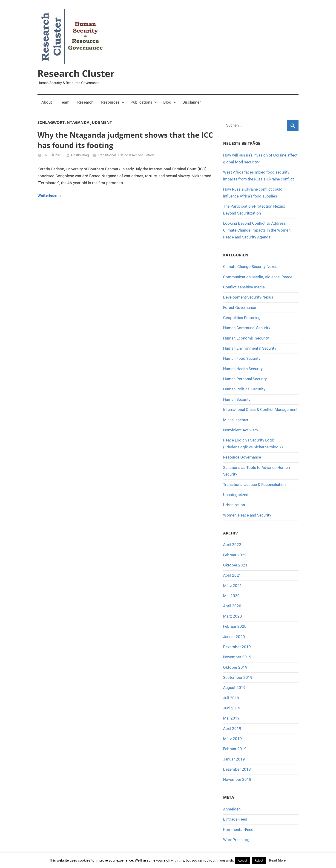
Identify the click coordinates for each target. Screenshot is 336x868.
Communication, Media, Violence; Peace (258, 277)
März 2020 (233, 616)
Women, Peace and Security (247, 515)
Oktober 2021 (235, 565)
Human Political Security (244, 389)
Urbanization (234, 505)
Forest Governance (240, 308)
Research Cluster (76, 73)
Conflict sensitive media (244, 287)
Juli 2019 (231, 698)
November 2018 (237, 779)
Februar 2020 (235, 626)
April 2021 (232, 575)
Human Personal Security (245, 379)
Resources (113, 102)
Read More (277, 860)
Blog (170, 102)
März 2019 (233, 739)
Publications (144, 102)
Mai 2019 (231, 718)
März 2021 (233, 586)
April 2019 (232, 729)
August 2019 (234, 688)
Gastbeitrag (80, 155)
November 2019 (237, 657)
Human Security (237, 399)
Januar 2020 (234, 637)
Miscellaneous (236, 420)
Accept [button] (242, 861)
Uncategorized (236, 495)
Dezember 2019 (237, 647)
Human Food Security (242, 358)
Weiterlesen (48, 195)
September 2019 (238, 677)
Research (85, 102)
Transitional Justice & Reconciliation (126, 155)
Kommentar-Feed (238, 830)
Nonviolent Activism (240, 430)
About (47, 102)
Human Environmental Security (250, 348)
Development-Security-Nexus (248, 297)
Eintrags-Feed (235, 819)
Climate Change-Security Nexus (250, 267)
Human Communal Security (247, 328)
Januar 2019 (234, 759)
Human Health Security (243, 369)
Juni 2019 (232, 708)
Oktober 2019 (235, 667)
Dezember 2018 (237, 769)
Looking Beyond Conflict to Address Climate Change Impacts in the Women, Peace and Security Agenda (257, 230)
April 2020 (232, 606)
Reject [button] (259, 861)
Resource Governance (242, 457)
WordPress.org (236, 840)
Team (65, 102)
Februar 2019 (235, 749)
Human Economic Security (246, 338)
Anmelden (232, 809)
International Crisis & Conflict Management (260, 409)
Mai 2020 (231, 596)
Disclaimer (192, 102)
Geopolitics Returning (242, 318)
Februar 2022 (235, 555)
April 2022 (232, 545)
